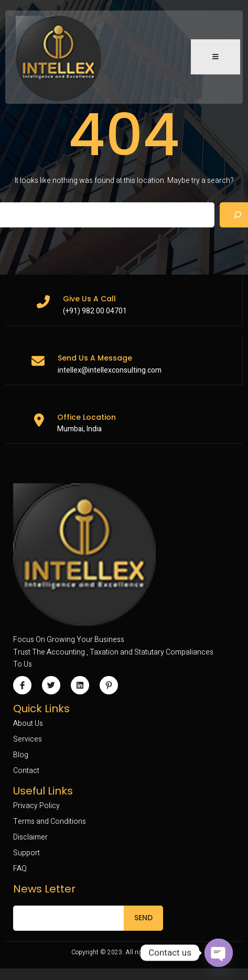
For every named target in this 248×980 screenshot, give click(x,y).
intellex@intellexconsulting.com (110, 370)
